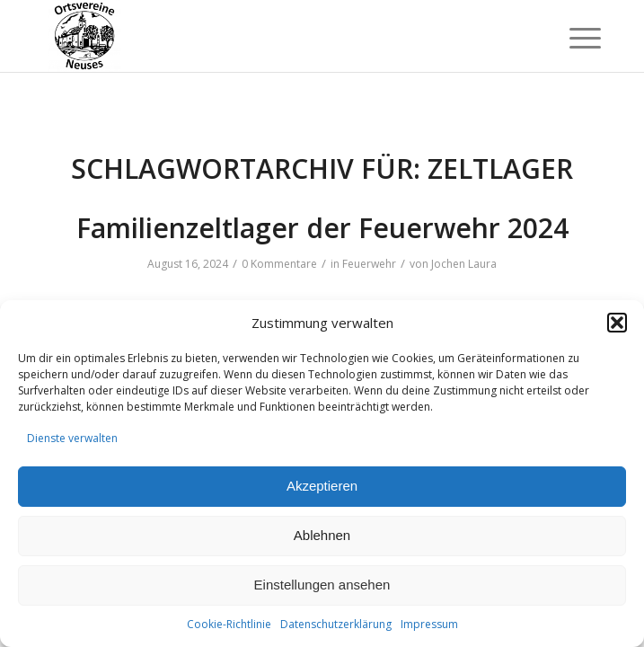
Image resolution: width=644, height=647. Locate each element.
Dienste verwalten (72, 438)
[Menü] (571, 38)
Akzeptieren (322, 486)
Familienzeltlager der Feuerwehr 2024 (322, 228)
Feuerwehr (369, 264)
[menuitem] (571, 38)
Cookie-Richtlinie (229, 624)
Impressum (429, 624)
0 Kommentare (279, 264)
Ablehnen (322, 535)
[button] (617, 323)
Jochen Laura (464, 264)
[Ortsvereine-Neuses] (268, 36)
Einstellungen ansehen (322, 585)
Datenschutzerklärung (336, 624)
